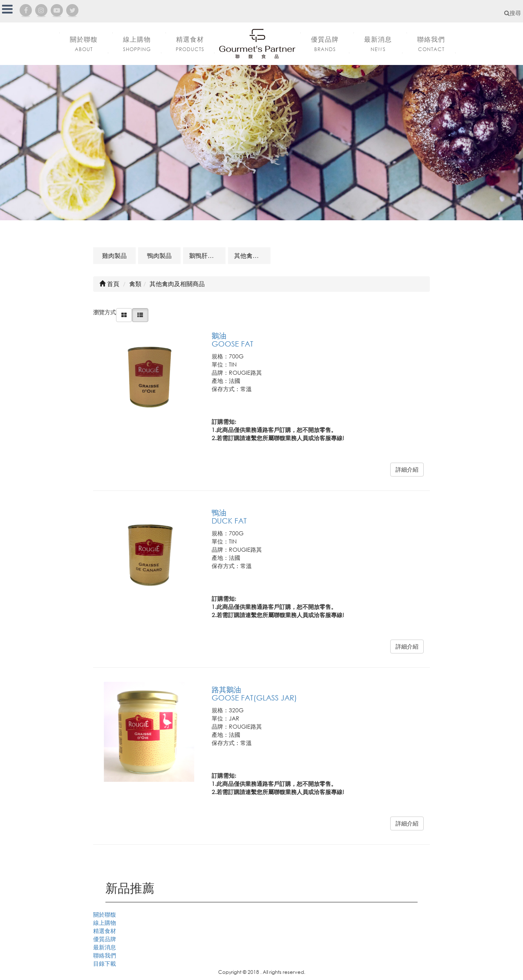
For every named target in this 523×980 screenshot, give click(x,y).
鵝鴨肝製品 (205, 255)
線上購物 (105, 923)
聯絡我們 (105, 955)
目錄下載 (105, 963)
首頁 (109, 284)
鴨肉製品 (159, 255)
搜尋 (513, 13)
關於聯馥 (105, 914)
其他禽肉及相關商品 (252, 255)
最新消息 (105, 947)
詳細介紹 (407, 469)
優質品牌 (105, 939)
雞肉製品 (114, 255)
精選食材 (105, 931)
